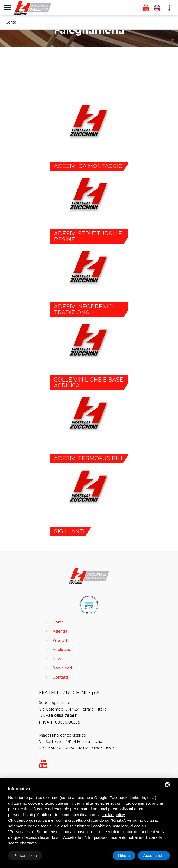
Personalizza (25, 855)
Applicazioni (64, 650)
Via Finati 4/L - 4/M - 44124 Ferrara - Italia (77, 748)
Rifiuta (124, 855)
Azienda (60, 632)
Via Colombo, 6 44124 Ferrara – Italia (73, 709)
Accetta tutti (154, 855)
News (58, 659)
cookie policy (113, 815)
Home (58, 622)
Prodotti (60, 641)
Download (62, 668)
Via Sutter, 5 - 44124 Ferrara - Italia (71, 742)
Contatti (60, 678)
